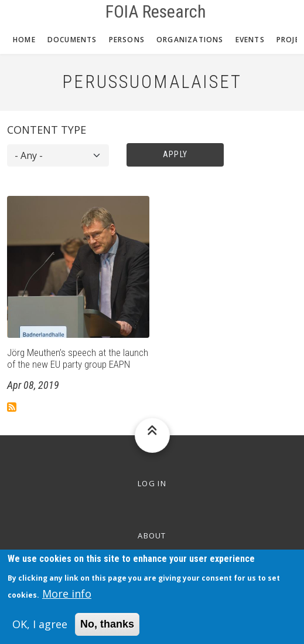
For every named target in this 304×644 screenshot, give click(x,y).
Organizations (190, 40)
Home (24, 40)
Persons (127, 40)
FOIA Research (156, 12)
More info (67, 599)
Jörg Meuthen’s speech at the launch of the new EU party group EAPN (78, 358)
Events (250, 40)
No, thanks (107, 629)
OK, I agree (40, 629)
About (152, 535)
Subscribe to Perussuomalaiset (12, 407)
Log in (152, 483)
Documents (72, 40)
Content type (47, 130)
